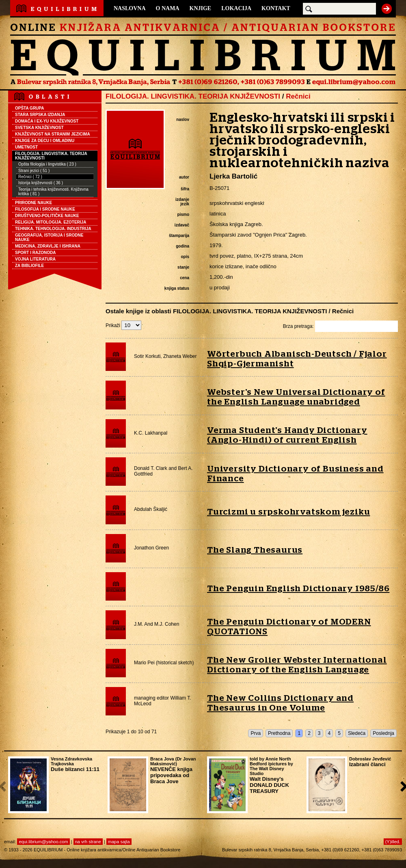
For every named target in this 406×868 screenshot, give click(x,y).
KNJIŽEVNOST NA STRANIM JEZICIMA (53, 134)
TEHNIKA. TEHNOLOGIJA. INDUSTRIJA (53, 229)
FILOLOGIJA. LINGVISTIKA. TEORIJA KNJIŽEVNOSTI (51, 156)
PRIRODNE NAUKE (33, 203)
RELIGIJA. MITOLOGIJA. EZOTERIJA (51, 222)
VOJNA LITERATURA (35, 259)
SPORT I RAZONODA (36, 253)
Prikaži (123, 325)
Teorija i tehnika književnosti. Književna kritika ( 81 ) (53, 192)
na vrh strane (88, 842)
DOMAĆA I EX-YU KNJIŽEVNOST (47, 121)
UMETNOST (26, 147)
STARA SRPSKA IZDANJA (40, 115)
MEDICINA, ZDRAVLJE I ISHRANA (48, 246)
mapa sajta (119, 842)
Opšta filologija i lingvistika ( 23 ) (47, 164)
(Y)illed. (393, 842)
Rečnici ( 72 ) (30, 177)
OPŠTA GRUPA (29, 108)
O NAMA (168, 8)
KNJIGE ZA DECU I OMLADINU (45, 141)
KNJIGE (201, 8)
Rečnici (298, 96)
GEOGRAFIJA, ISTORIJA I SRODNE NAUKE (49, 237)
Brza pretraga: (340, 326)
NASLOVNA (130, 8)
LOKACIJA (236, 8)
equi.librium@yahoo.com (43, 842)
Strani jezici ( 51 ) (34, 171)
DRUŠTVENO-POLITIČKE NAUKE (47, 216)
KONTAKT (276, 8)
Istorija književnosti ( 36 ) (41, 183)
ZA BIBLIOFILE (29, 266)
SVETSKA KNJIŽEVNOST (39, 128)
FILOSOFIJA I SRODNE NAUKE (45, 209)
